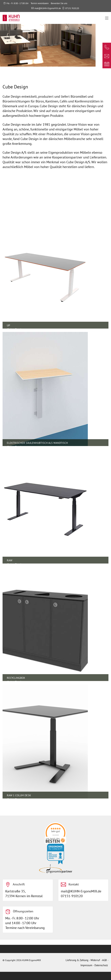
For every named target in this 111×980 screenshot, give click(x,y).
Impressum (86, 965)
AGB (104, 960)
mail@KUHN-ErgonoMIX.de (48, 8)
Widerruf (95, 960)
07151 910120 (72, 8)
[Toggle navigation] (107, 18)
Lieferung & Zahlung (77, 960)
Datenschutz (101, 965)
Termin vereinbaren (40, 3)
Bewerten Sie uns (59, 3)
